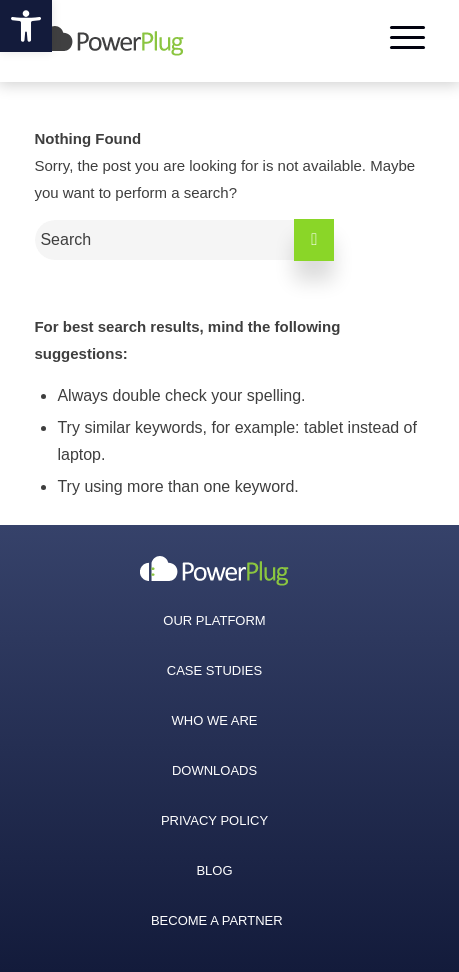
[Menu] (397, 41)
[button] (26, 26)
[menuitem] (214, 571)
